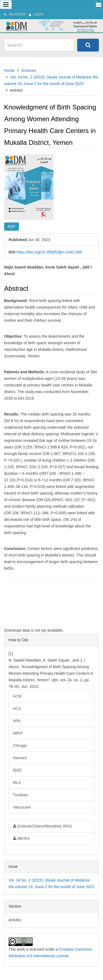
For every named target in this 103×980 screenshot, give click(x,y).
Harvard (20, 758)
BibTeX (21, 838)
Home (9, 70)
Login (36, 15)
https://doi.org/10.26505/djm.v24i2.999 (49, 252)
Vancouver (22, 807)
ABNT (18, 733)
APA (17, 721)
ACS (17, 708)
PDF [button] (12, 227)
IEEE (17, 770)
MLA (17, 783)
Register (15, 15)
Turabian (20, 795)
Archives (29, 70)
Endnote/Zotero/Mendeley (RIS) (42, 826)
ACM (17, 696)
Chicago (20, 745)
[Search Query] (39, 45)
